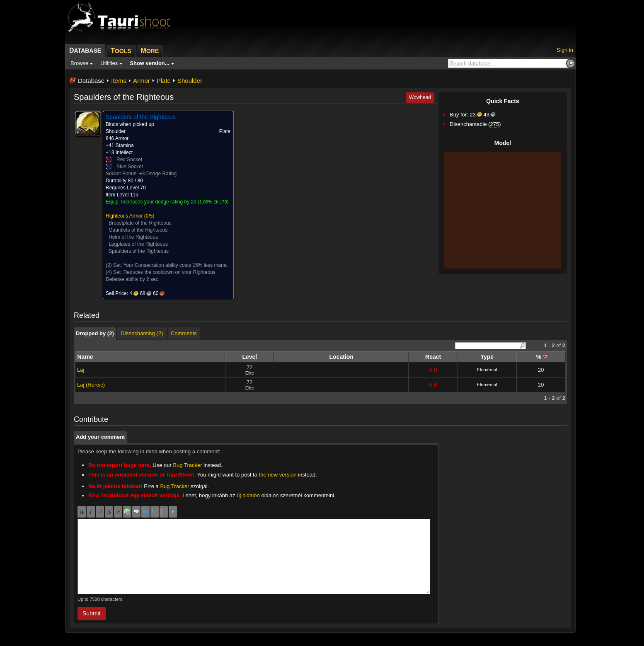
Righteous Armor (124, 216)
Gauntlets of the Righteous (138, 230)
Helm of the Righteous (133, 237)
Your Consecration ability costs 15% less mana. (175, 265)
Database (91, 81)
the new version (278, 475)
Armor (142, 81)
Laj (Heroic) (91, 385)
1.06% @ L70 (213, 202)
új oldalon (248, 495)
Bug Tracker (187, 465)
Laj (81, 370)
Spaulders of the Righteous (139, 251)
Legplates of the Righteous (138, 244)
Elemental (487, 370)
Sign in (565, 50)
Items (119, 81)
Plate (164, 81)
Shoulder (190, 81)
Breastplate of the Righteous (140, 223)
